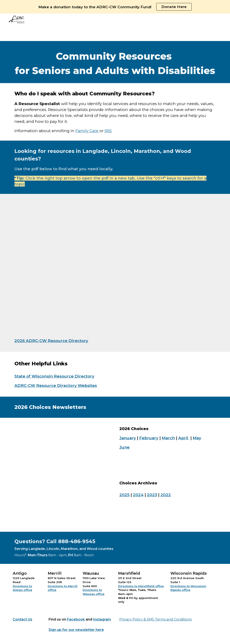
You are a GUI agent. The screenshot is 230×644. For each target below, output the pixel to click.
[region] (115, 7)
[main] (115, 62)
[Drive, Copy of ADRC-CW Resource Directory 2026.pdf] (71, 267)
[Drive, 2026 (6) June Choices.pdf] (63, 475)
